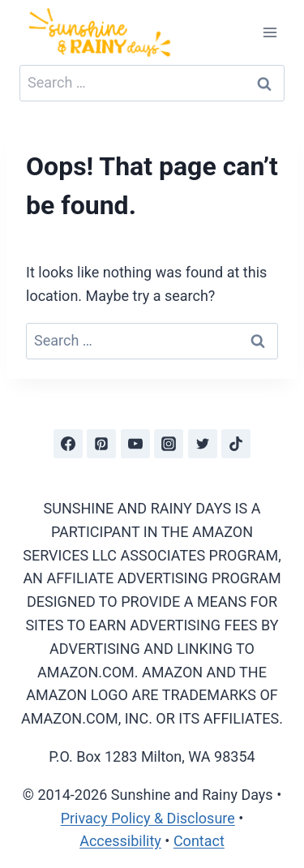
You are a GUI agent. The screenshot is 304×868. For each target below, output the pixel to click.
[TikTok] (236, 444)
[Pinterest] (101, 444)
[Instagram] (169, 444)
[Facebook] (68, 444)
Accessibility (120, 841)
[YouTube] (135, 444)
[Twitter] (203, 444)
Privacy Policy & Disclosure (148, 818)
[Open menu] (270, 32)
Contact (199, 841)
